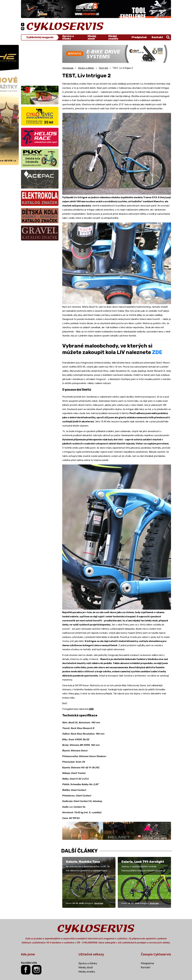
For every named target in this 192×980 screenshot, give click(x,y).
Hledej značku (113, 37)
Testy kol (103, 68)
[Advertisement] (40, 64)
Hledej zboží (92, 37)
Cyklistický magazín (40, 37)
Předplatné (139, 37)
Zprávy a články (68, 37)
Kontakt (157, 37)
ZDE (157, 352)
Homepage (68, 68)
